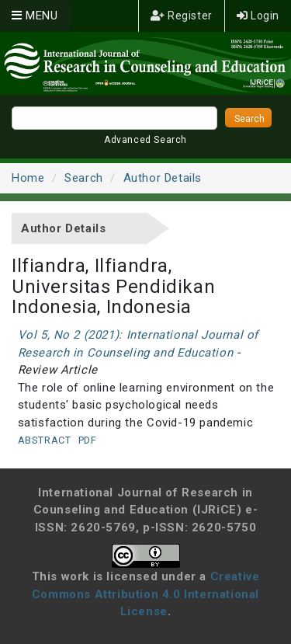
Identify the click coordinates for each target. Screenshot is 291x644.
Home (28, 178)
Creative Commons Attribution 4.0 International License (146, 594)
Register (182, 16)
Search (84, 178)
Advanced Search (145, 140)
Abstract (45, 440)
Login (258, 16)
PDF (88, 440)
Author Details (163, 178)
